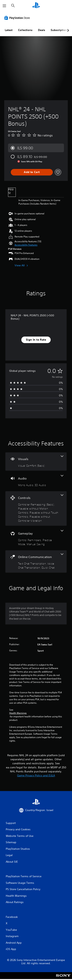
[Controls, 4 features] (36, 508)
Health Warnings (18, 713)
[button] (26, 245)
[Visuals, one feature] (36, 462)
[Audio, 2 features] (36, 481)
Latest (9, 30)
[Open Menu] (4, 6)
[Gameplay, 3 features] (36, 538)
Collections (25, 30)
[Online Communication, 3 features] (36, 561)
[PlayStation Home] (36, 6)
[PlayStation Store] (18, 18)
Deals (42, 30)
